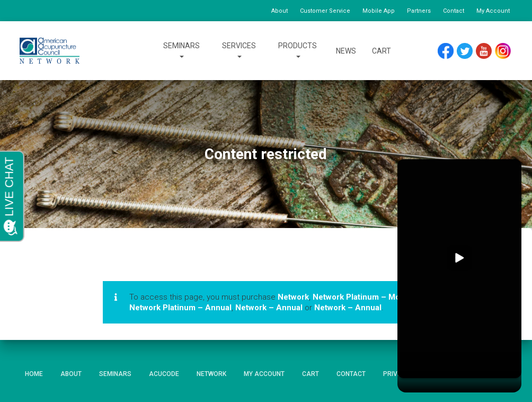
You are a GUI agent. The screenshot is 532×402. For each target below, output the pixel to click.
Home (34, 374)
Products (298, 51)
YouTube (489, 51)
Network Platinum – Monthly (366, 297)
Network (293, 297)
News (346, 51)
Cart (382, 51)
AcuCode (164, 374)
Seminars (181, 51)
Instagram (507, 51)
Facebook (448, 51)
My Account (493, 11)
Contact (454, 11)
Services (239, 51)
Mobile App (379, 11)
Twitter (469, 51)
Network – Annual (269, 308)
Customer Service (325, 11)
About (280, 11)
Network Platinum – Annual (180, 308)
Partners (419, 11)
